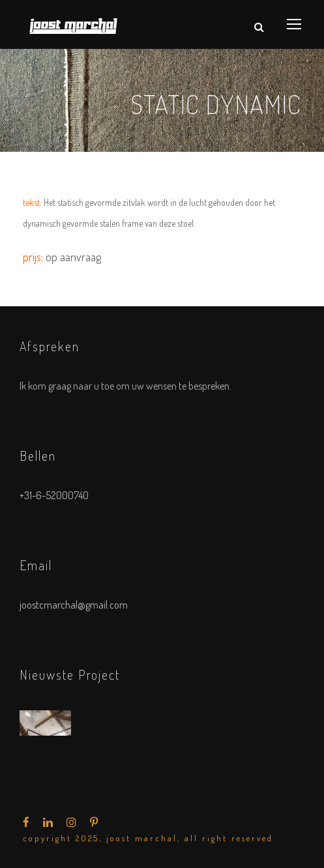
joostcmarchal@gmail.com (74, 605)
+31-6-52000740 (54, 495)
